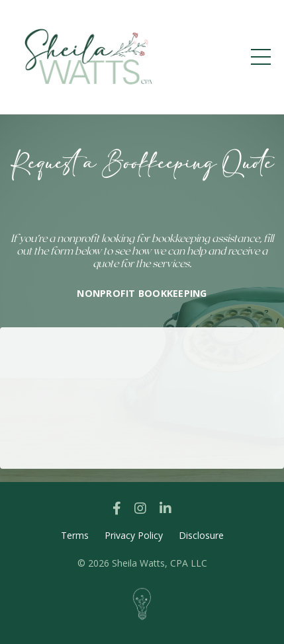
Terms (75, 535)
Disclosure (201, 535)
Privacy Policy (134, 535)
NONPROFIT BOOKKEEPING (142, 293)
